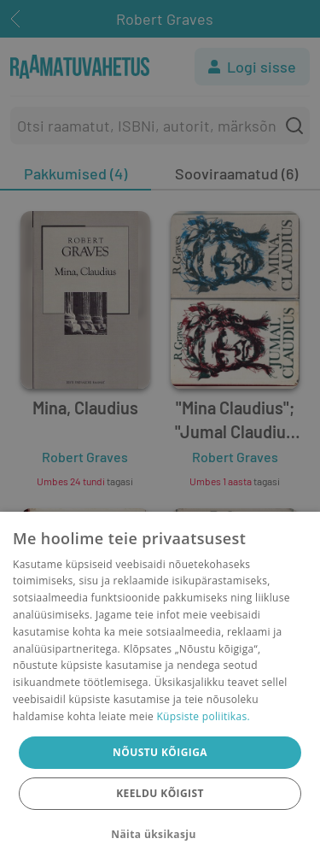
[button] (160, 835)
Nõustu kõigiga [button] (160, 752)
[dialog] (160, 690)
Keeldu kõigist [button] (160, 793)
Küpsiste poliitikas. (203, 716)
